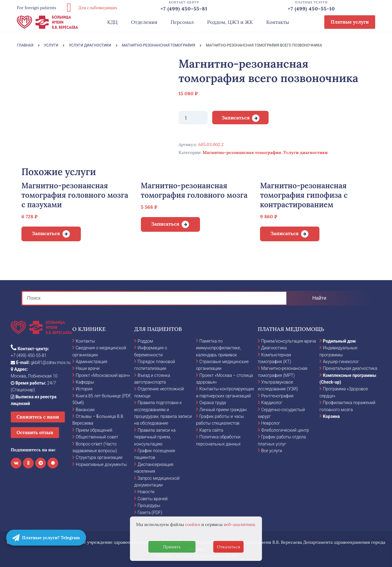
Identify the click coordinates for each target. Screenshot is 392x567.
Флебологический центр (285, 430)
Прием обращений (94, 430)
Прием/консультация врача (289, 341)
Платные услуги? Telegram (46, 538)
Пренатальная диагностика (350, 368)
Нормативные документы (101, 464)
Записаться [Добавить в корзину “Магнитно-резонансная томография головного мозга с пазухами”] (46, 233)
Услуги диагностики (305, 152)
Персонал (182, 22)
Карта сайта (211, 430)
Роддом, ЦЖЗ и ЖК (230, 22)
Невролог (271, 423)
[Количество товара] (193, 118)
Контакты (278, 22)
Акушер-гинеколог (341, 362)
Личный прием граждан (223, 410)
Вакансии (85, 410)
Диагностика (274, 348)
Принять (172, 547)
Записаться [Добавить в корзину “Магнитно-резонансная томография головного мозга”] (165, 224)
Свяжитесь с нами (38, 417)
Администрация (91, 362)
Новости (146, 492)
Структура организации (99, 457)
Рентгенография (277, 396)
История (84, 389)
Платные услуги (350, 22)
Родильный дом (339, 341)
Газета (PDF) (150, 513)
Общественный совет (97, 437)
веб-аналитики (239, 524)
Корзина (331, 416)
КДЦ (112, 22)
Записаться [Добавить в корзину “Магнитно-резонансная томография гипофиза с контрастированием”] (285, 233)
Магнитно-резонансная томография (242, 152)
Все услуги (272, 451)
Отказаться (228, 547)
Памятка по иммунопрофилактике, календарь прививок (218, 348)
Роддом (145, 341)
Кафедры (85, 382)
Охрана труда (213, 403)
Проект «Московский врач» (103, 375)
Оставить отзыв (35, 432)
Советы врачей (153, 499)
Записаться (236, 118)
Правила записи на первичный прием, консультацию (155, 437)
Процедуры (149, 505)
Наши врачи (88, 368)
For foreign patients (36, 8)
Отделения (144, 22)
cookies (192, 524)
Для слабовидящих (90, 8)
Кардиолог (272, 403)
